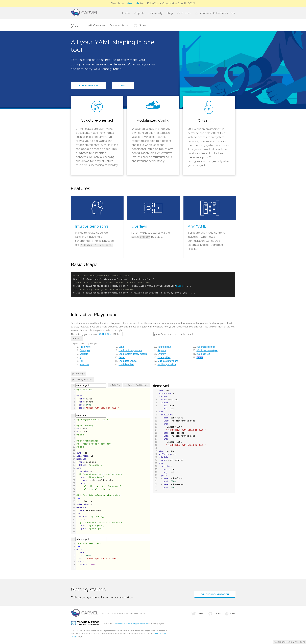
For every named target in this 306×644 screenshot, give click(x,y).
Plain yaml (85, 347)
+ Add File (115, 385)
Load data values (128, 361)
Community (156, 13)
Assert (122, 357)
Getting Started (84, 380)
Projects (139, 13)
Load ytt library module (131, 350)
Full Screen (142, 385)
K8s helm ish (203, 354)
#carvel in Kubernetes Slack (215, 13)
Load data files (126, 364)
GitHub (141, 26)
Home (126, 13)
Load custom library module (133, 354)
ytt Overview (97, 26)
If (80, 357)
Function (84, 364)
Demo (200, 357)
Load (121, 347)
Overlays (80, 374)
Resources (184, 13)
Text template (165, 347)
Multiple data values (168, 361)
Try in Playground (88, 85)
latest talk (133, 4)
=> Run (128, 385)
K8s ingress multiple (207, 350)
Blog (170, 13)
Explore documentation (215, 594)
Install (123, 85)
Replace (162, 350)
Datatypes (85, 350)
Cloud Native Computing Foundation (130, 624)
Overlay (162, 354)
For (81, 361)
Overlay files (164, 357)
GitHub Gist (105, 334)
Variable (84, 354)
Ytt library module (167, 364)
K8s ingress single (206, 347)
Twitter (198, 614)
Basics (78, 339)
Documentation (120, 26)
